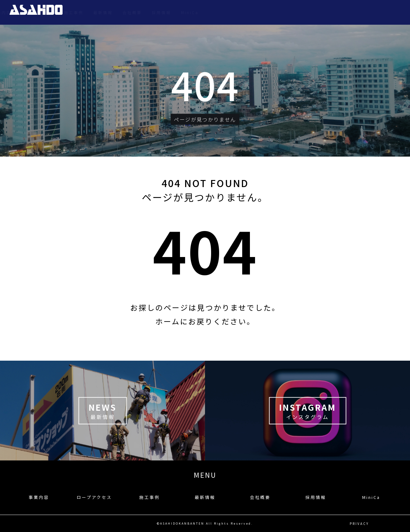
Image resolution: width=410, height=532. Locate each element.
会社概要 (338, 12)
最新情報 (309, 12)
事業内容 (207, 12)
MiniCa (395, 12)
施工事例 (279, 12)
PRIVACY (359, 523)
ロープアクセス (243, 12)
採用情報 (367, 12)
